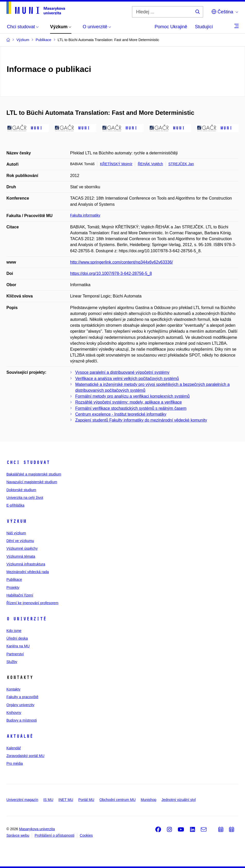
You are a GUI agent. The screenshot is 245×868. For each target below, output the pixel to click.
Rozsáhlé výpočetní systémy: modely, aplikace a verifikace (129, 402)
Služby (12, 662)
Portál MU (86, 800)
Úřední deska (17, 638)
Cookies (86, 835)
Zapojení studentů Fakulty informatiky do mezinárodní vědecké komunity (141, 420)
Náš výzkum (16, 533)
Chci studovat (28, 462)
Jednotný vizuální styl (179, 800)
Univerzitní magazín (22, 800)
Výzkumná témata (21, 556)
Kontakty (13, 689)
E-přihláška (15, 505)
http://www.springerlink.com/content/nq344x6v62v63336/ (121, 262)
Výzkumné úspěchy (22, 548)
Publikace (14, 580)
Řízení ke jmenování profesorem (32, 603)
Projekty (13, 587)
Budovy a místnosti (22, 720)
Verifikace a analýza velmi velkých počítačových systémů (127, 379)
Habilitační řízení (20, 595)
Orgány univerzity (20, 705)
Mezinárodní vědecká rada (28, 572)
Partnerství (15, 654)
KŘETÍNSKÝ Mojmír (116, 164)
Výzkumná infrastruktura (26, 564)
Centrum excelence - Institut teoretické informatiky (121, 414)
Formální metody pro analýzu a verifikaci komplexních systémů (133, 396)
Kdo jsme (14, 631)
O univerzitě (26, 619)
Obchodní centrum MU (117, 800)
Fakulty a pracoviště (22, 697)
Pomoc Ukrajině (171, 27)
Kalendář (14, 748)
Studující (204, 27)
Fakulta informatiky (85, 215)
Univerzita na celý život (25, 498)
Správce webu (18, 835)
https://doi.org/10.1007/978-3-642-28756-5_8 (111, 273)
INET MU (66, 800)
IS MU (48, 800)
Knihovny (14, 713)
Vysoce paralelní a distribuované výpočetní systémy (122, 372)
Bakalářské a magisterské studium (34, 474)
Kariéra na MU (18, 646)
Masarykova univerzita (37, 829)
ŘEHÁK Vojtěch (150, 164)
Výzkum (16, 521)
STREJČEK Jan (181, 164)
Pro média (15, 763)
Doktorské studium (21, 490)
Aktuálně (20, 736)
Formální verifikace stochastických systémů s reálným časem (131, 408)
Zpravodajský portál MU (25, 756)
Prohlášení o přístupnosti (55, 835)
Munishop (149, 800)
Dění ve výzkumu (20, 541)
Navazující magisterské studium (32, 482)
